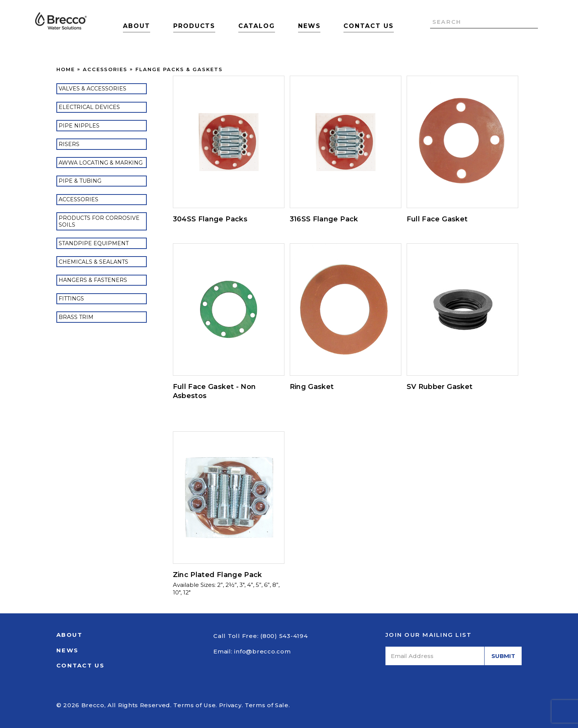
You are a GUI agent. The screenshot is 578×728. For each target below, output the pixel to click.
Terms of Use (194, 705)
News (309, 26)
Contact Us (368, 26)
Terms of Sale (267, 705)
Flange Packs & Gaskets (179, 69)
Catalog (256, 26)
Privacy (230, 705)
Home (66, 69)
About (137, 26)
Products (194, 26)
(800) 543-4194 (284, 636)
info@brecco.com (262, 651)
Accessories (105, 69)
